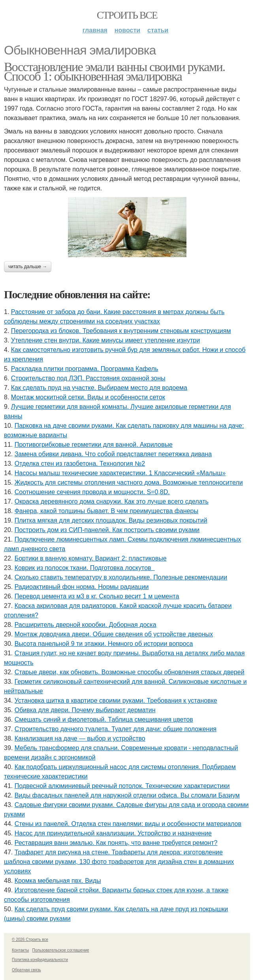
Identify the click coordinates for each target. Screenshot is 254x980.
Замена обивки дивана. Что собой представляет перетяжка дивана (113, 454)
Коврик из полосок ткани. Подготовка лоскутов (85, 568)
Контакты (20, 950)
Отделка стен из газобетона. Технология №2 (80, 464)
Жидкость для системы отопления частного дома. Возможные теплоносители (129, 482)
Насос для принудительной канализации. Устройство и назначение (113, 833)
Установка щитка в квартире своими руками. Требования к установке (116, 701)
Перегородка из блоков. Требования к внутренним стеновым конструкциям (121, 331)
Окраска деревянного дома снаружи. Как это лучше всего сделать (112, 501)
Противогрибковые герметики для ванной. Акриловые (94, 445)
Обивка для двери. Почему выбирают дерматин (85, 710)
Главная (95, 30)
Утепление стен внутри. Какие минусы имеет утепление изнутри (105, 340)
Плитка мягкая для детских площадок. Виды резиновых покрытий (111, 520)
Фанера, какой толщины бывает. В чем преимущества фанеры (106, 511)
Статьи (158, 30)
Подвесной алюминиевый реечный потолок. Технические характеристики (122, 786)
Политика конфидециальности (40, 960)
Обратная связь (26, 970)
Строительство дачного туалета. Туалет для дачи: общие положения (116, 729)
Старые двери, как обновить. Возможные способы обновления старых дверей (130, 672)
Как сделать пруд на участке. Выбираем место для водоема (99, 388)
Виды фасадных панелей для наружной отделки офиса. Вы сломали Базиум (127, 795)
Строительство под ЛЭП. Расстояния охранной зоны (88, 378)
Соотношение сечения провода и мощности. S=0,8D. (92, 492)
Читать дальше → (28, 267)
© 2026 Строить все (30, 940)
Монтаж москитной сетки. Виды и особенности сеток (88, 397)
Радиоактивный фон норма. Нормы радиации (82, 587)
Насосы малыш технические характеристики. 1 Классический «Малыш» (120, 473)
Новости (127, 30)
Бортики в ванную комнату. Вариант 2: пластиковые (91, 558)
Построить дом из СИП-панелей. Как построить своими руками (107, 530)
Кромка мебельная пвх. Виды (58, 881)
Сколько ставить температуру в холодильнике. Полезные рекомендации (121, 577)
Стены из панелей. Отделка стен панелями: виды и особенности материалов (128, 824)
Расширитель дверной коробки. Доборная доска (86, 625)
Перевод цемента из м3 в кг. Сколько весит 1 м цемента (97, 596)
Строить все (127, 15)
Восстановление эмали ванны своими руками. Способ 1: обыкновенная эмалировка (114, 71)
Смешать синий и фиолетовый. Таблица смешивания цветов (104, 719)
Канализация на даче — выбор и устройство (80, 738)
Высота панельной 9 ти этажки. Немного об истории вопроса (104, 644)
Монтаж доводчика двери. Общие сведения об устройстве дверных (114, 634)
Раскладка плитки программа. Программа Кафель (85, 369)
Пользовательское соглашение (61, 950)
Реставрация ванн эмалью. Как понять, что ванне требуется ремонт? (116, 843)
